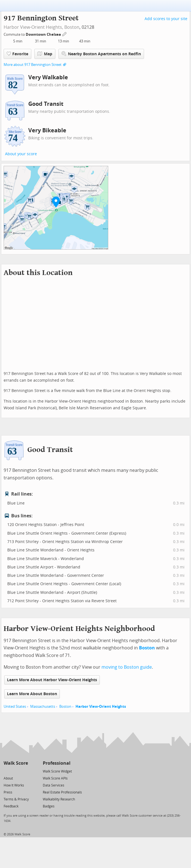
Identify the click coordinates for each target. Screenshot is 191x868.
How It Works (14, 785)
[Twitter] (7, 771)
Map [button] (45, 54)
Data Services (54, 785)
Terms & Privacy (16, 799)
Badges (49, 806)
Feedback (11, 806)
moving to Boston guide (127, 667)
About (8, 778)
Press (8, 792)
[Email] (24, 771)
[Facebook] (16, 771)
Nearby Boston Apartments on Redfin (101, 54)
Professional (57, 763)
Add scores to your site (166, 19)
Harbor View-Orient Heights (101, 706)
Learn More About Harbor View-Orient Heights (52, 680)
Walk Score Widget (57, 771)
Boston (72, 27)
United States (15, 706)
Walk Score (16, 763)
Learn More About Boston (32, 694)
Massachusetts (43, 706)
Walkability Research (59, 799)
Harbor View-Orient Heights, (33, 27)
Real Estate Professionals (62, 792)
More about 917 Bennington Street (33, 65)
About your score (21, 154)
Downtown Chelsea (44, 34)
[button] (56, 202)
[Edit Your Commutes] (65, 34)
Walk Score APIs (55, 778)
